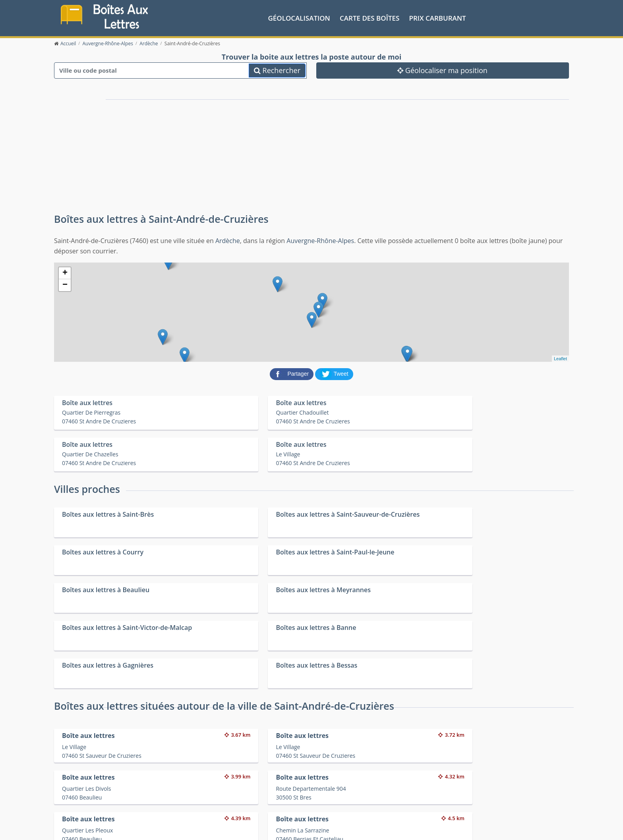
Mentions (191, 828)
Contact (168, 828)
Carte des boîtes (370, 17)
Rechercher (277, 70)
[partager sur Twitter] (334, 373)
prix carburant (438, 17)
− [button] (65, 284)
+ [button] (65, 272)
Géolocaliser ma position (442, 70)
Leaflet (560, 358)
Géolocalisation (299, 17)
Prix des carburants (332, 791)
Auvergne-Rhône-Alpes (320, 240)
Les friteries (322, 801)
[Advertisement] (224, 150)
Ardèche (228, 240)
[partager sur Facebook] (292, 373)
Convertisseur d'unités (464, 791)
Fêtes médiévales (458, 801)
